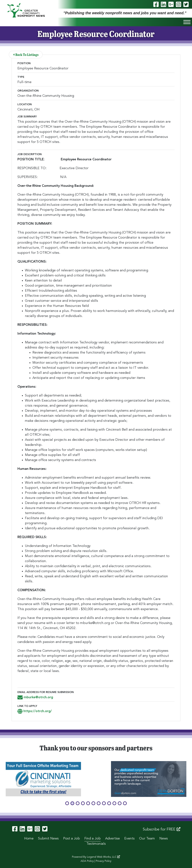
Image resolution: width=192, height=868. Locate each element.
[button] (67, 803)
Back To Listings (26, 54)
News (164, 839)
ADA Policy (87, 861)
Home (29, 839)
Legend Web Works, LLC (103, 857)
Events (129, 839)
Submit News (48, 839)
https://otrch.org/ (35, 711)
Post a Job (72, 839)
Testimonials (96, 844)
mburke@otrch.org (35, 697)
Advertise (112, 839)
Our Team (147, 839)
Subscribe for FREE (162, 829)
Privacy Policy (104, 861)
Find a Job (93, 839)
